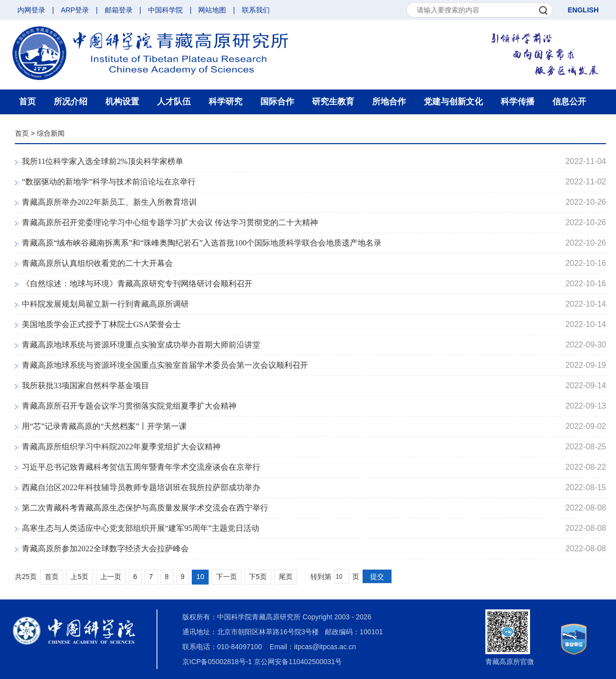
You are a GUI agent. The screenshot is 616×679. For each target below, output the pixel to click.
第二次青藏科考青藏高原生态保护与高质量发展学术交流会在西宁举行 (145, 508)
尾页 (286, 577)
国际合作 (277, 102)
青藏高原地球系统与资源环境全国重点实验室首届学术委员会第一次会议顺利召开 (165, 365)
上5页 (79, 577)
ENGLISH (583, 10)
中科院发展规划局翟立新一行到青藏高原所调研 (105, 304)
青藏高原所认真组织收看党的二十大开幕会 (97, 263)
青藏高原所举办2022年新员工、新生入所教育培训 (109, 202)
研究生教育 (333, 102)
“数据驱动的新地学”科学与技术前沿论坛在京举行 (109, 182)
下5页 (258, 577)
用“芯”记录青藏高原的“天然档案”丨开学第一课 (104, 426)
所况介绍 (71, 102)
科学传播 (518, 102)
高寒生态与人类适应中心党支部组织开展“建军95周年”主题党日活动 (141, 528)
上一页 (111, 577)
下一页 (227, 577)
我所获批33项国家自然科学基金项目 (85, 385)
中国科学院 (165, 10)
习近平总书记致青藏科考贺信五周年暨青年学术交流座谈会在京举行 (141, 467)
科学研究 (226, 102)
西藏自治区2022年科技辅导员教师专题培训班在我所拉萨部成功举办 (141, 487)
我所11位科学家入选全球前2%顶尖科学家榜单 (103, 161)
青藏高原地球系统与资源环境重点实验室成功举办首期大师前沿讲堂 (141, 345)
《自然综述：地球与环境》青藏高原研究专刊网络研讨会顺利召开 (137, 284)
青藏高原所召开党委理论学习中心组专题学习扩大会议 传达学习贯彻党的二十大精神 (170, 222)
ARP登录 (75, 10)
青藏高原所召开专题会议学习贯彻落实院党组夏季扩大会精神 (129, 406)
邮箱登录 (119, 10)
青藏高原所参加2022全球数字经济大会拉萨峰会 (105, 549)
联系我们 (256, 10)
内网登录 (31, 10)
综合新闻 (51, 133)
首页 (27, 102)
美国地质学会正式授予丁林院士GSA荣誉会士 (101, 324)
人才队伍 (174, 102)
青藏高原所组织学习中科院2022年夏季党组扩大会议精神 (121, 447)
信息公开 (569, 102)
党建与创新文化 (453, 102)
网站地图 (212, 10)
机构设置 (122, 102)
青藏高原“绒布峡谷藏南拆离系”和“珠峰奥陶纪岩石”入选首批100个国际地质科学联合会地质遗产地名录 (202, 243)
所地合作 (389, 102)
